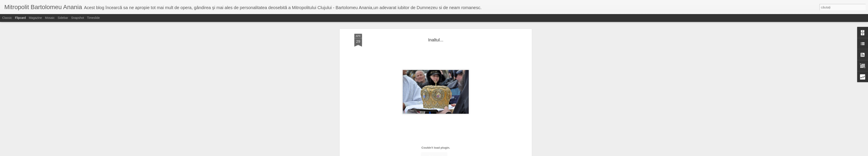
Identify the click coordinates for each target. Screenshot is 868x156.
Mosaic (50, 18)
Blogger (454, 154)
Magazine (35, 18)
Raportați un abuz (469, 154)
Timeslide (93, 18)
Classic (7, 18)
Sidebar (63, 18)
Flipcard (20, 18)
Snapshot (78, 18)
